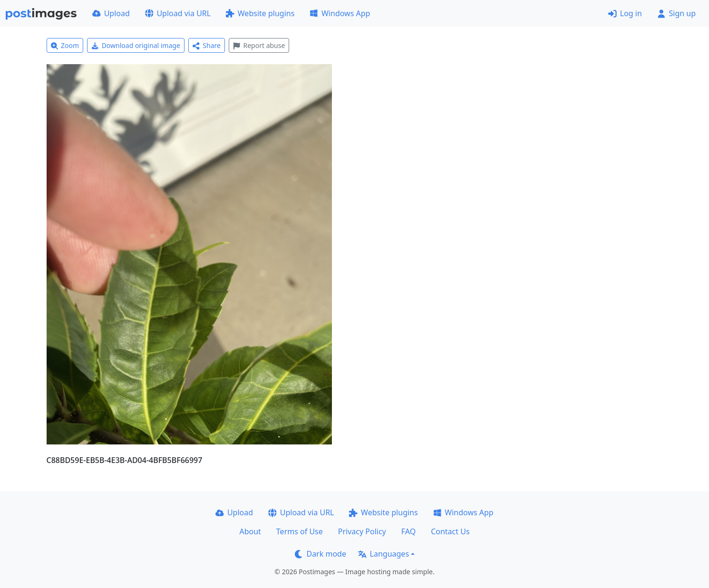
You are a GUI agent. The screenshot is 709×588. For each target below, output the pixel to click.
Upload (111, 13)
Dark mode (321, 554)
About (250, 531)
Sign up (676, 13)
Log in (625, 13)
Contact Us (450, 531)
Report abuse (259, 45)
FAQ (408, 531)
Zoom (65, 45)
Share (207, 45)
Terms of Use (300, 531)
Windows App (340, 13)
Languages (384, 554)
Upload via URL (178, 13)
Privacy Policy (362, 531)
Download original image (136, 45)
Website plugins (260, 13)
